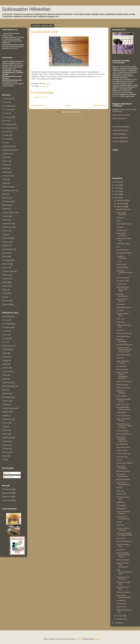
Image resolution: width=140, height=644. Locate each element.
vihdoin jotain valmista (124, 463)
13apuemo (6, 242)
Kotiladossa (13, 48)
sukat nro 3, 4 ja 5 (123, 404)
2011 (117, 191)
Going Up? (120, 330)
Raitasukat (120, 218)
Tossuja (119, 522)
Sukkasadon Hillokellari (26, 9)
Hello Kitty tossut (122, 385)
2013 (117, 185)
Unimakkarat (121, 600)
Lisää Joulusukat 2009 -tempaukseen (122, 565)
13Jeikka (5, 172)
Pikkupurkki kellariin (123, 592)
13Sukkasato (7, 227)
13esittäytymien (8, 249)
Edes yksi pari (121, 538)
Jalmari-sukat (121, 604)
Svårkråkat (120, 525)
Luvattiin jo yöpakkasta (121, 257)
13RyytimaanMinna (9, 212)
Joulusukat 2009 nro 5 (124, 345)
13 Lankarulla (7, 110)
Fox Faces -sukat (123, 281)
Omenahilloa (121, 505)
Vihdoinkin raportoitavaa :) (123, 295)
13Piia (4, 194)
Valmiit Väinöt (121, 264)
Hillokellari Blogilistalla (120, 138)
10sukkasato (7, 497)
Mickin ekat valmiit (123, 471)
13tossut (5, 293)
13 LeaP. (5, 113)
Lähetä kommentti (41, 97)
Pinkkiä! (119, 488)
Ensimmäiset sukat (123, 355)
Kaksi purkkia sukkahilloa (121, 214)
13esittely (6, 245)
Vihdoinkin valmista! (123, 388)
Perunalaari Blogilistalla (121, 127)
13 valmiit (6, 139)
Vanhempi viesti (100, 106)
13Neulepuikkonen (9, 190)
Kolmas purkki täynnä (124, 541)
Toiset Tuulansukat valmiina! (123, 513)
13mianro (5, 268)
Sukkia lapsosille (122, 431)
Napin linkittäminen (119, 119)
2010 (117, 194)
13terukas (6, 286)
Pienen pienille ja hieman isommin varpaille (123, 555)
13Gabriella (6, 154)
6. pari (119, 221)
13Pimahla (6, 198)
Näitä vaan (120, 491)
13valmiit (5, 301)
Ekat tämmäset (122, 230)
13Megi (5, 183)
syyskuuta (121, 207)
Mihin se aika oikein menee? (123, 420)
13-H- (4, 143)
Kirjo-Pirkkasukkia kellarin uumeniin (123, 408)
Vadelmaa (120, 358)
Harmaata (120, 311)
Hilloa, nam (120, 319)
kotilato (115, 72)
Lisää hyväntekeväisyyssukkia (124, 572)
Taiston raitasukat (123, 278)
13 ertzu (5, 121)
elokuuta (120, 616)
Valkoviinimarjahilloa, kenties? (124, 400)
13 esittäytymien (8, 124)
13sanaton (6, 279)
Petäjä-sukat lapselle (124, 307)
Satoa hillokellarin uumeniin (123, 362)
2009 (117, 198)
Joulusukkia (121, 304)
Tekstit (7, 473)
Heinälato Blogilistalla (120, 141)
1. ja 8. (119, 261)
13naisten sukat (8, 271)
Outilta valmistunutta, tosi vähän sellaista (124, 534)
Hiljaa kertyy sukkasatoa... (122, 467)
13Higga (5, 165)
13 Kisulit (5, 102)
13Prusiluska (7, 201)
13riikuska (6, 275)
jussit (118, 247)
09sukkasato (44, 86)
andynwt (79, 639)
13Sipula (5, 220)
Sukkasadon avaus (123, 336)
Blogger (97, 639)
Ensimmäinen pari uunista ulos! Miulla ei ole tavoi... (124, 426)
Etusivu (68, 106)
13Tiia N (5, 231)
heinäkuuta (121, 619)
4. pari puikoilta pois (123, 454)
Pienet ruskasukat (123, 560)
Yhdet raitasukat (122, 267)
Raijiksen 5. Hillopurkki (121, 392)
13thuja (5, 290)
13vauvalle (6, 304)
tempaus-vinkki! (122, 450)
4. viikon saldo (121, 284)
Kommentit (8, 477)
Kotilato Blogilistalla (119, 134)
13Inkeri (5, 168)
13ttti (4, 297)
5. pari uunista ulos (123, 416)
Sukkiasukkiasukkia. (124, 209)
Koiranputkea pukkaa (124, 253)
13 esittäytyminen (8, 128)
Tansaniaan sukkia (123, 243)
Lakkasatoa (120, 550)
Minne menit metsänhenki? (122, 475)
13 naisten (6, 135)
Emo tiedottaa (121, 366)
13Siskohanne (7, 224)
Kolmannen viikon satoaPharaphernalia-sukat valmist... (124, 350)
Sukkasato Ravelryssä (120, 130)
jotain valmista (121, 396)
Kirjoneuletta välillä (123, 447)
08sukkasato (7, 489)
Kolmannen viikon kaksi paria (123, 578)
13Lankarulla (7, 176)
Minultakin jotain (122, 457)
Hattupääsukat (122, 509)
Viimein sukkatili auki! (124, 381)
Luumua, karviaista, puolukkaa (123, 529)
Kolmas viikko (121, 494)
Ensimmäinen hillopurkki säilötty (124, 596)
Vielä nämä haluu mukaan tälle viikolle (123, 289)
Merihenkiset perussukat (121, 234)
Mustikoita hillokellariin (121, 341)
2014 (117, 182)
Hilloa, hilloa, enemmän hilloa (123, 484)
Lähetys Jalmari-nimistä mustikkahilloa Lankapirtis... (122, 375)
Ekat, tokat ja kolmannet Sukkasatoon (122, 439)
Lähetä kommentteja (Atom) (71, 112)
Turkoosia (120, 227)
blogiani (99, 77)
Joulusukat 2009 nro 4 (124, 434)
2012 (117, 188)
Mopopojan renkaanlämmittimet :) (124, 273)
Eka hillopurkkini (122, 444)
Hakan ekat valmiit (123, 479)
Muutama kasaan (123, 250)
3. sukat (119, 460)
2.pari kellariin (121, 412)
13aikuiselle (6, 238)
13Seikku (5, 216)
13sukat (5, 282)
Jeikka (130, 83)
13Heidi (5, 157)
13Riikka (5, 209)
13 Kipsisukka (7, 99)
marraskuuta (122, 200)
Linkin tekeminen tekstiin (121, 115)
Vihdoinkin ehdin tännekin (122, 300)
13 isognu (6, 132)
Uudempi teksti (38, 106)
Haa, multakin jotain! (124, 224)
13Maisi (5, 179)
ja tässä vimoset (122, 369)
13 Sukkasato (7, 117)
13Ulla (4, 235)
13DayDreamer (8, 146)
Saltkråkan (120, 502)
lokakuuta (120, 204)
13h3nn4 (5, 253)
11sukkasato (7, 500)
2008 (117, 623)
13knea (5, 257)
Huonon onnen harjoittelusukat (123, 518)
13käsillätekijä (7, 260)
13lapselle (6, 264)
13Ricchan (6, 205)
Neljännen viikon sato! (124, 333)
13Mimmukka (7, 187)
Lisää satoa (120, 322)
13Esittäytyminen (8, 150)
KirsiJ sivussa (121, 607)
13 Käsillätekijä (7, 106)
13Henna (5, 161)
